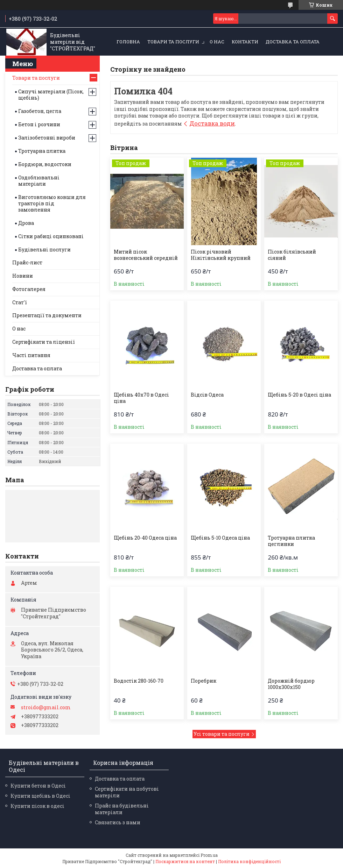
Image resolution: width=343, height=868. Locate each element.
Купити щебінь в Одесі (40, 796)
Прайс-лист (27, 262)
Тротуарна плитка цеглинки (291, 541)
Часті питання (31, 355)
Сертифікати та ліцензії (44, 342)
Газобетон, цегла (40, 111)
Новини (23, 276)
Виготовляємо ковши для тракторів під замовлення (52, 203)
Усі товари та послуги (222, 734)
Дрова (26, 223)
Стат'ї (20, 302)
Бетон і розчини (39, 124)
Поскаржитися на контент (185, 861)
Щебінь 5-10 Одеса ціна (220, 538)
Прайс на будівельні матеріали (122, 809)
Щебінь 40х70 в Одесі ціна (141, 398)
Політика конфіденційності (249, 861)
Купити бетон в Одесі (38, 786)
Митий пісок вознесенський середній (146, 255)
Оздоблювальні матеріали (39, 181)
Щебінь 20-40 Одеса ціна (145, 538)
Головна (128, 42)
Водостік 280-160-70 (139, 681)
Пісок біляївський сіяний (292, 255)
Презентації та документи (47, 315)
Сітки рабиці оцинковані (51, 236)
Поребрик (204, 681)
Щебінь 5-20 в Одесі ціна (299, 395)
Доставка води (212, 123)
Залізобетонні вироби (47, 138)
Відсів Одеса (207, 395)
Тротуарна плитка (42, 151)
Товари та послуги (173, 42)
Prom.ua (209, 855)
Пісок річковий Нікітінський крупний (221, 255)
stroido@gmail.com (46, 707)
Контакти (245, 42)
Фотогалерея (29, 289)
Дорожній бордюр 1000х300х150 (291, 684)
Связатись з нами (118, 822)
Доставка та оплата (293, 42)
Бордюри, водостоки (45, 164)
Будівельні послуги (44, 250)
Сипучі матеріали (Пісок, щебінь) (51, 95)
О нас (217, 42)
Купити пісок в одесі (37, 806)
